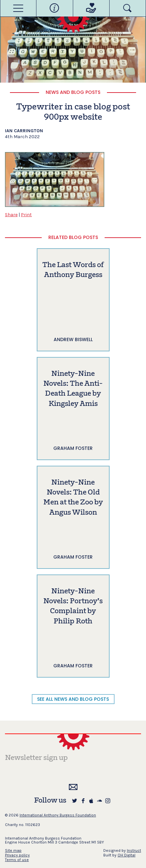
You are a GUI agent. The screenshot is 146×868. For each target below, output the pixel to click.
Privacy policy (17, 855)
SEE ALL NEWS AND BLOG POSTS (73, 699)
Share (11, 215)
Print (26, 215)
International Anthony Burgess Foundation (58, 815)
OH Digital (126, 855)
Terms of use (17, 860)
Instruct (134, 850)
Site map (13, 850)
